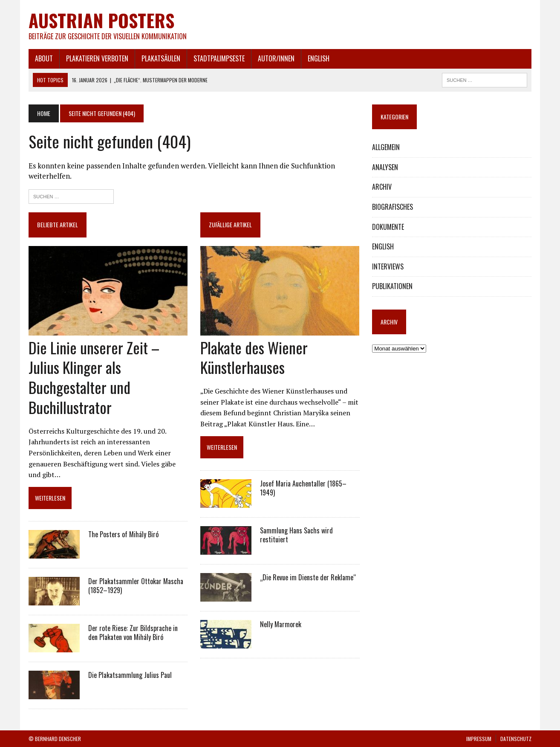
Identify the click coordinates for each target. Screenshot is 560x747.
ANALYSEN (385, 167)
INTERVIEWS (388, 266)
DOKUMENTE (388, 227)
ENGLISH (319, 58)
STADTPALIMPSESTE (219, 58)
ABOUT (44, 58)
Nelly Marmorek (281, 624)
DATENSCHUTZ (516, 739)
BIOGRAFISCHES (393, 207)
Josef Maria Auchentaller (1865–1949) (303, 488)
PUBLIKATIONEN (392, 286)
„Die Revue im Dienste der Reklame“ (308, 577)
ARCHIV (382, 187)
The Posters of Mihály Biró (123, 534)
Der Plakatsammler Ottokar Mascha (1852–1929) (136, 586)
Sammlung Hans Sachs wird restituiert (296, 535)
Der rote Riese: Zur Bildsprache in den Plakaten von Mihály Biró (133, 633)
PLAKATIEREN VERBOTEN (97, 58)
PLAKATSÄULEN (161, 58)
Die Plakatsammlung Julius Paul (130, 675)
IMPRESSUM (479, 739)
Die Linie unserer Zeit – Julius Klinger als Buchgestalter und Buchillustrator (94, 377)
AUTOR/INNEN (276, 58)
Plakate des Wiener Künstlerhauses (254, 357)
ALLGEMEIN (386, 147)
